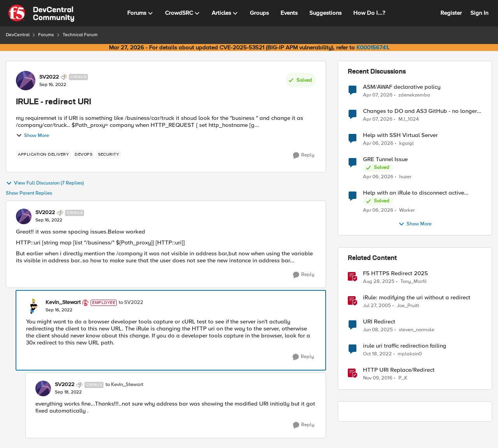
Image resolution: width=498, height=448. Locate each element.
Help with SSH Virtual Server (400, 135)
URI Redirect (379, 322)
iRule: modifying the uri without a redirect (417, 298)
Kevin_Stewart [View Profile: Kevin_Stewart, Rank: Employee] (63, 302)
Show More (32, 135)
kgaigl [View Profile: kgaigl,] (407, 143)
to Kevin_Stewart (124, 385)
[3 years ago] (377, 354)
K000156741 (372, 47)
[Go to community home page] (41, 13)
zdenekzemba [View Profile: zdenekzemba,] (414, 95)
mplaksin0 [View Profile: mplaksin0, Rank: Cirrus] (410, 354)
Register (451, 13)
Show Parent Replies (29, 193)
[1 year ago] (378, 330)
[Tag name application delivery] (43, 155)
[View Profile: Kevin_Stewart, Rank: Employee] (34, 306)
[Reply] (304, 155)
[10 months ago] (379, 282)
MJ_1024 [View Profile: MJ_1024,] (409, 119)
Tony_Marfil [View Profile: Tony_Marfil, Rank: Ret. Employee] (414, 282)
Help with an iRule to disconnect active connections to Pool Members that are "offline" (414, 193)
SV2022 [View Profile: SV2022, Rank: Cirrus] (49, 77)
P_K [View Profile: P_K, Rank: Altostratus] (403, 378)
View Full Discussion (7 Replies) (45, 183)
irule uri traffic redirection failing (405, 346)
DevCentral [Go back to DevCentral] (18, 35)
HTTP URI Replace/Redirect (399, 370)
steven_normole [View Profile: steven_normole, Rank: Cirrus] (416, 330)
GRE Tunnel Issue (385, 159)
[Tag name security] (109, 155)
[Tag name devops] (83, 155)
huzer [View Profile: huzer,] (405, 177)
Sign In (479, 13)
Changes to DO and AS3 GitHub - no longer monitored (420, 111)
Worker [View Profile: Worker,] (407, 210)
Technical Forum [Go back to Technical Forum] (80, 35)
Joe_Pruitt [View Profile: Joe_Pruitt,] (408, 306)
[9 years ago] (378, 378)
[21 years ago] (377, 306)
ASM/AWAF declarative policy (402, 87)
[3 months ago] (378, 95)
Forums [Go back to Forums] (46, 35)
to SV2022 (131, 303)
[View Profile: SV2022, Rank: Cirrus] (26, 81)
